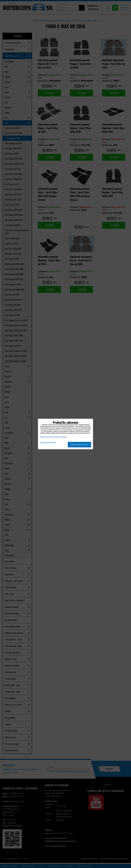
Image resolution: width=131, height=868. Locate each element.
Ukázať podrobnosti (48, 443)
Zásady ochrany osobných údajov (53, 437)
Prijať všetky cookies (80, 445)
